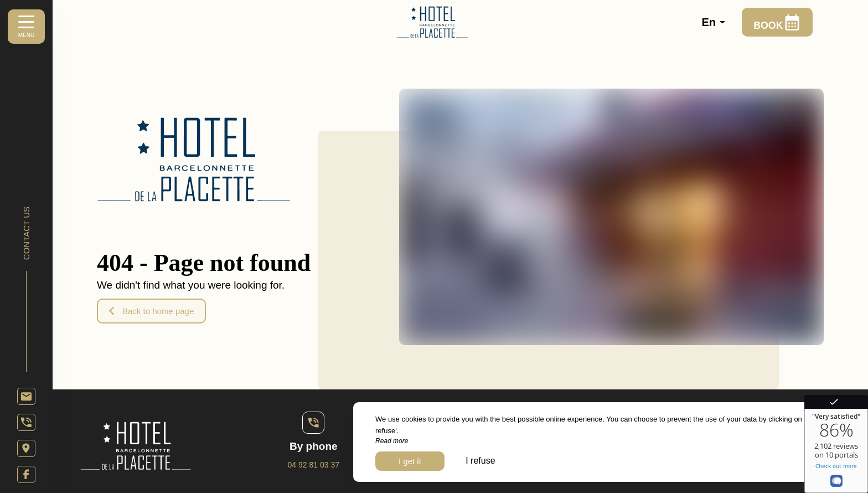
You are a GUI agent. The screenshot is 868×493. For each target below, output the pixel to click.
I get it (410, 461)
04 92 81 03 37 (314, 465)
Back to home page (151, 311)
